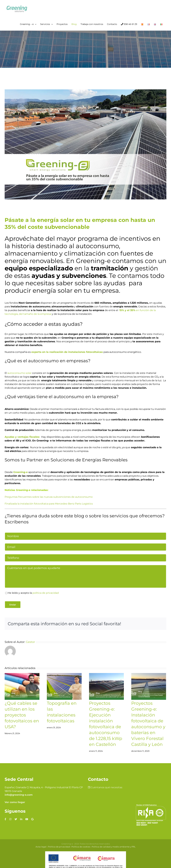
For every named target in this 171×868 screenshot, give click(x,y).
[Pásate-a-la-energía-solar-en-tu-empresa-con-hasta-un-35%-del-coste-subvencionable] (85, 144)
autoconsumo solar (19, 373)
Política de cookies (81, 847)
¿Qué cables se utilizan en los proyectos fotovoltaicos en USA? (22, 715)
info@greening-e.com (19, 795)
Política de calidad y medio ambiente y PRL (114, 847)
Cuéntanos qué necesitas (105, 787)
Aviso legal (41, 847)
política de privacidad (46, 593)
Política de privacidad (59, 847)
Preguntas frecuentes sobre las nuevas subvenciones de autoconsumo (49, 497)
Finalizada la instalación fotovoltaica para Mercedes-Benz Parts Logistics (49, 504)
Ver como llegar (15, 802)
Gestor (30, 642)
